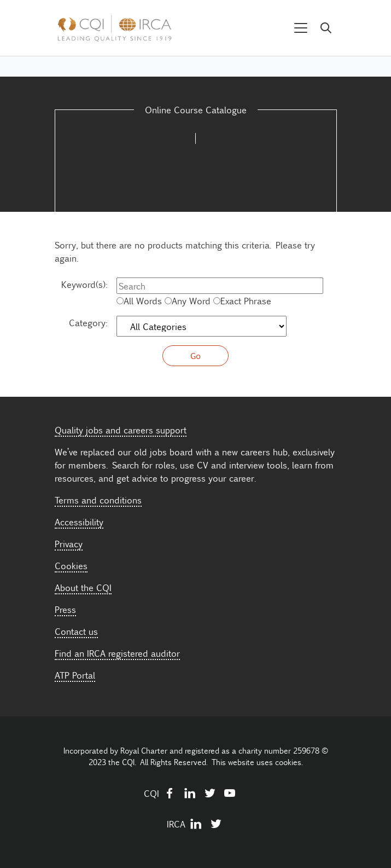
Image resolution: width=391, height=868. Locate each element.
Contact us (76, 631)
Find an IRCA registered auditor (117, 653)
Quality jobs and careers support (121, 430)
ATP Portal (75, 675)
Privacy (69, 543)
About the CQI (83, 587)
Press (65, 609)
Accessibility (79, 522)
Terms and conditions (98, 500)
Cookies (71, 565)
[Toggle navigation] (301, 28)
